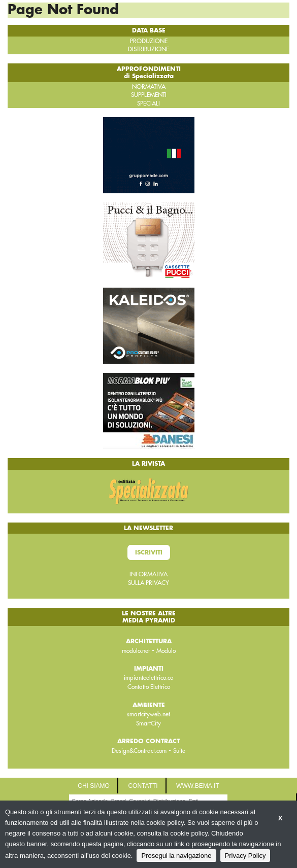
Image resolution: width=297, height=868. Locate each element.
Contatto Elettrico (149, 687)
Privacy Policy (245, 856)
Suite (179, 751)
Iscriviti (149, 552)
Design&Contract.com (139, 751)
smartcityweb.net (148, 714)
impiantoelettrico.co (148, 678)
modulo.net (136, 651)
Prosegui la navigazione (176, 856)
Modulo (166, 651)
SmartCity (148, 723)
